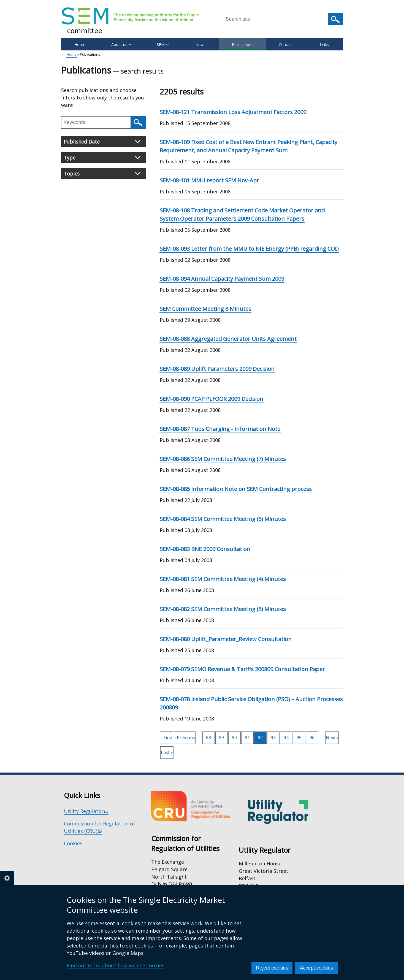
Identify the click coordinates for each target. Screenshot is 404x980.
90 (236, 736)
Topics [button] (102, 174)
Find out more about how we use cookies (116, 965)
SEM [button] (163, 44)
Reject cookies (272, 968)
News (200, 44)
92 (262, 738)
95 (301, 736)
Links (324, 44)
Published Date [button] (102, 142)
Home (80, 44)
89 (223, 736)
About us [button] (121, 44)
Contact (286, 44)
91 (249, 736)
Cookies (73, 843)
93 (275, 736)
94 (288, 736)
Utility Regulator (86, 811)
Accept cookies (316, 968)
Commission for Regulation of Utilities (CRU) (99, 827)
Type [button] (102, 158)
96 (314, 736)
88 (210, 736)
